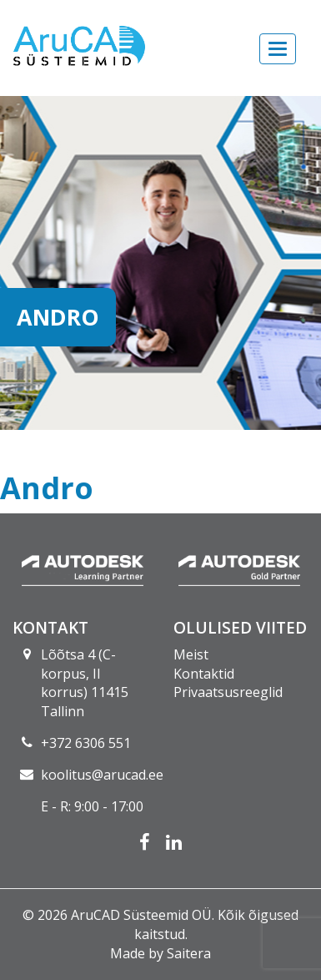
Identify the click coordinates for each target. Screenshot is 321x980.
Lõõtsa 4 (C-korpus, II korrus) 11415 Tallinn (85, 683)
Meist (191, 654)
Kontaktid (204, 674)
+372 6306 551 (86, 743)
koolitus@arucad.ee (102, 775)
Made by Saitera (160, 953)
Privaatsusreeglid (228, 692)
